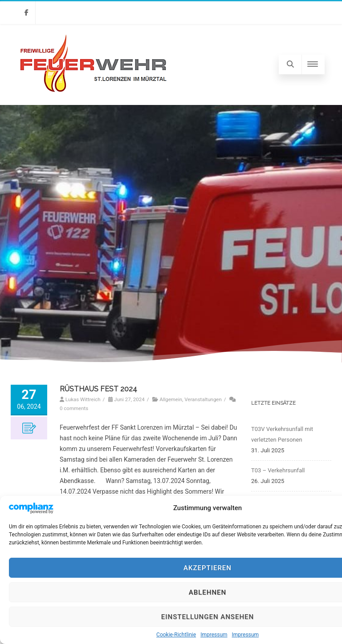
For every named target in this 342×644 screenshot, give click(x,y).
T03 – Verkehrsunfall (278, 470)
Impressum (214, 635)
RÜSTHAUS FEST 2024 (98, 389)
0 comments (74, 408)
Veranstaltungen (203, 399)
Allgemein (171, 399)
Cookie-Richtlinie (176, 635)
